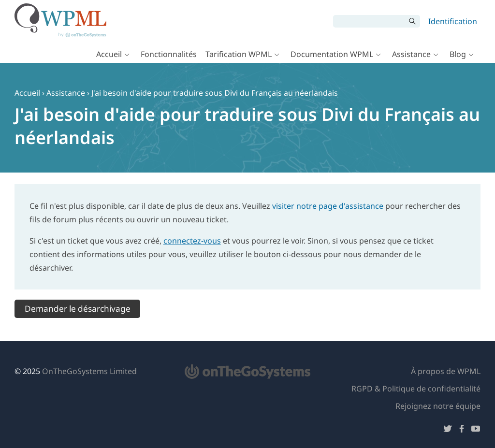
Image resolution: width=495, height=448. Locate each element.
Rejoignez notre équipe (438, 406)
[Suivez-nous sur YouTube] (476, 430)
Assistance (411, 54)
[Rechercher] (369, 21)
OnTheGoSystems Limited (89, 371)
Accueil (109, 54)
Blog (458, 54)
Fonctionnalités (169, 54)
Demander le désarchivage (78, 309)
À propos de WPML (446, 371)
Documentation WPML (332, 54)
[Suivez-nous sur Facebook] (462, 430)
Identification (453, 21)
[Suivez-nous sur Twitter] (448, 430)
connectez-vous (192, 241)
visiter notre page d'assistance (328, 206)
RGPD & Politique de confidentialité (416, 389)
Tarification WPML (239, 54)
